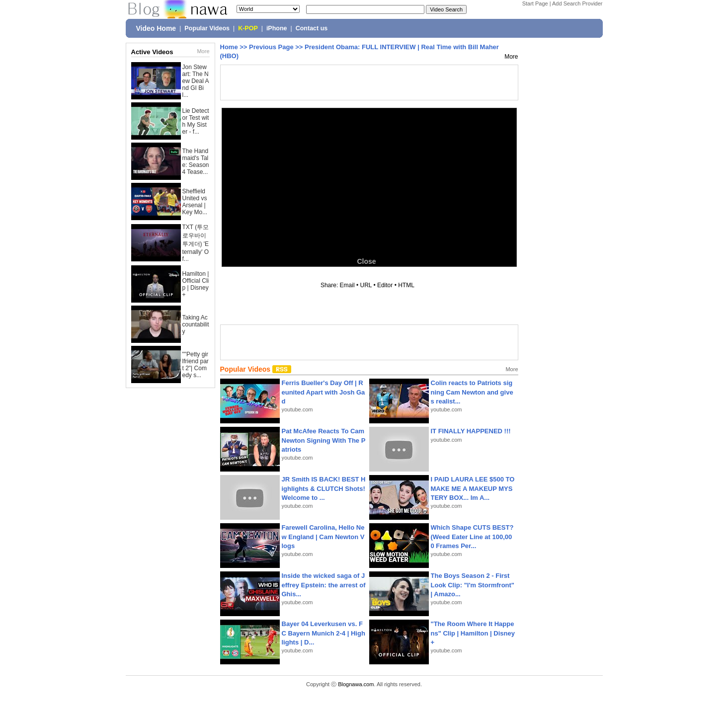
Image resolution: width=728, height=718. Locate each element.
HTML (406, 285)
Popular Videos (207, 28)
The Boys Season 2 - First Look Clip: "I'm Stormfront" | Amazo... (473, 585)
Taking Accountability (196, 324)
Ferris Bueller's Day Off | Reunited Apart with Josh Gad (324, 392)
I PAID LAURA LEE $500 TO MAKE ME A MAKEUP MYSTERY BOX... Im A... (473, 488)
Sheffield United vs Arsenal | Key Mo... (195, 202)
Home (229, 47)
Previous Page (271, 47)
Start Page (535, 3)
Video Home (156, 28)
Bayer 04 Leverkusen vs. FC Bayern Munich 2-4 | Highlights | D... (324, 633)
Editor (385, 285)
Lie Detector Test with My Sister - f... (196, 121)
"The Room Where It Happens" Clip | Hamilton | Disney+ (473, 633)
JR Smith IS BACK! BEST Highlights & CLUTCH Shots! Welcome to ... (324, 488)
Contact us (312, 28)
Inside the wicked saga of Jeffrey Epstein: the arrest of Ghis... (324, 585)
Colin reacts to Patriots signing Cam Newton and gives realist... (472, 392)
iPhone (277, 28)
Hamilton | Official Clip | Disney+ (196, 284)
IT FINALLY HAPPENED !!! (471, 431)
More (203, 51)
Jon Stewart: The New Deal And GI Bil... (196, 81)
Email (347, 285)
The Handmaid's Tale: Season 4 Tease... (196, 161)
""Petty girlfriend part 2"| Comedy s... (196, 365)
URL (366, 285)
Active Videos (152, 52)
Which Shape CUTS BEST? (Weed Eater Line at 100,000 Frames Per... (472, 536)
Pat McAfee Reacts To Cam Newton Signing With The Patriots (324, 440)
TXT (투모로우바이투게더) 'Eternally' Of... (196, 243)
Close (366, 261)
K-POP (248, 28)
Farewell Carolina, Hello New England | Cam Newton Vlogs (323, 536)
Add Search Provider (577, 3)
